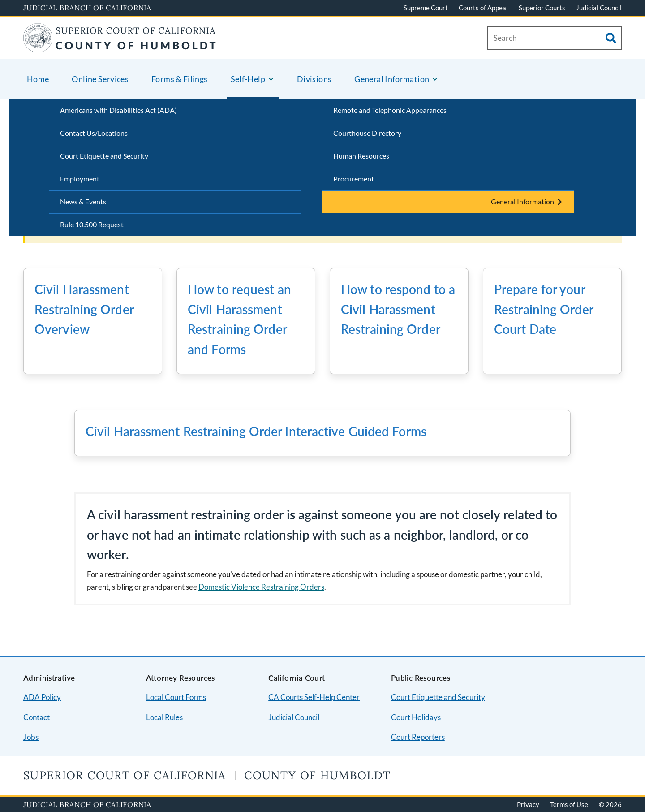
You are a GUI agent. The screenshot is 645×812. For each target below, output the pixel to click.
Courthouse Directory (367, 133)
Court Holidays (416, 717)
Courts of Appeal (483, 8)
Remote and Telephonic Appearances (390, 110)
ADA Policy (42, 697)
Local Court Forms (176, 697)
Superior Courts (542, 8)
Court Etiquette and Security (104, 156)
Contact (37, 717)
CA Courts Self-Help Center (314, 697)
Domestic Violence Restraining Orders (261, 587)
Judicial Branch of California (87, 8)
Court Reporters (418, 737)
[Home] (120, 47)
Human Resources (361, 156)
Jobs (31, 737)
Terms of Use (569, 804)
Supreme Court (426, 8)
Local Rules (164, 717)
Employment (80, 179)
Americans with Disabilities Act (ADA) (118, 110)
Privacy (528, 804)
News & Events (83, 201)
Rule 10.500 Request (92, 224)
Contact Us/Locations (94, 133)
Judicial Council (599, 8)
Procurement (354, 179)
